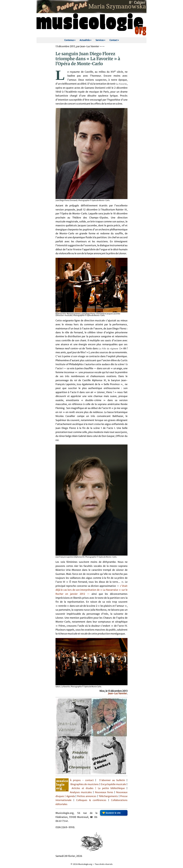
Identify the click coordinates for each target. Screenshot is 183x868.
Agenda (71, 796)
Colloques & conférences (90, 800)
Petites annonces (87, 796)
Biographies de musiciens (85, 784)
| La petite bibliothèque (110, 788)
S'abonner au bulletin (112, 780)
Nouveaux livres (105, 792)
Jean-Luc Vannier (117, 693)
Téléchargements (108, 796)
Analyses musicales (81, 792)
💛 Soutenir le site (111, 813)
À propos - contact (83, 780)
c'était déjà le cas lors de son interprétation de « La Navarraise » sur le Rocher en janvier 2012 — (91, 590)
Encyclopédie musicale (113, 784)
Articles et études (83, 788)
